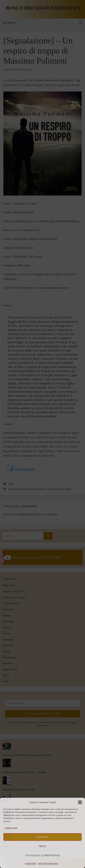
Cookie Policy (31, 863)
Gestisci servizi (11, 828)
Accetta (42, 837)
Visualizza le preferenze (42, 855)
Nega (42, 846)
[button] (80, 802)
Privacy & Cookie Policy (48, 863)
